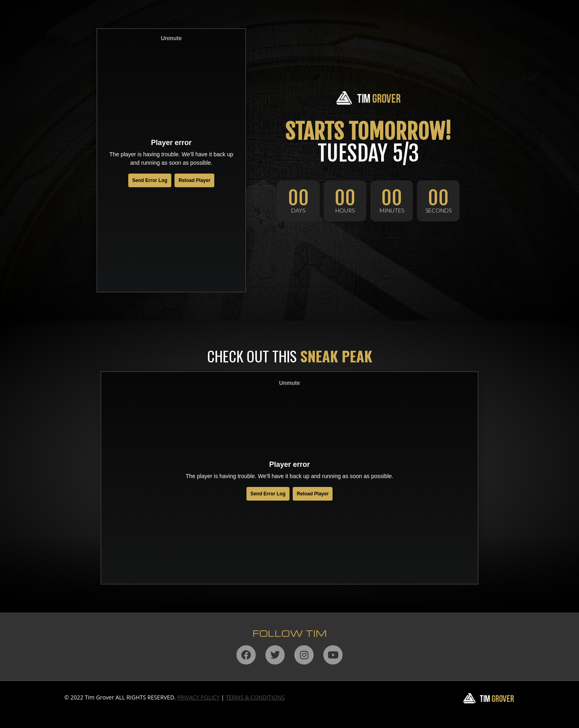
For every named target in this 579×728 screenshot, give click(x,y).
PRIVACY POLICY (199, 697)
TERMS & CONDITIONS (255, 697)
